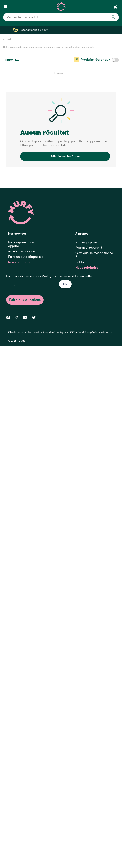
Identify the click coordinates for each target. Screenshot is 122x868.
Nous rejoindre (87, 268)
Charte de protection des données (28, 332)
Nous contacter (20, 262)
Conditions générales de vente (95, 332)
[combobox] (61, 17)
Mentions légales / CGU (62, 332)
